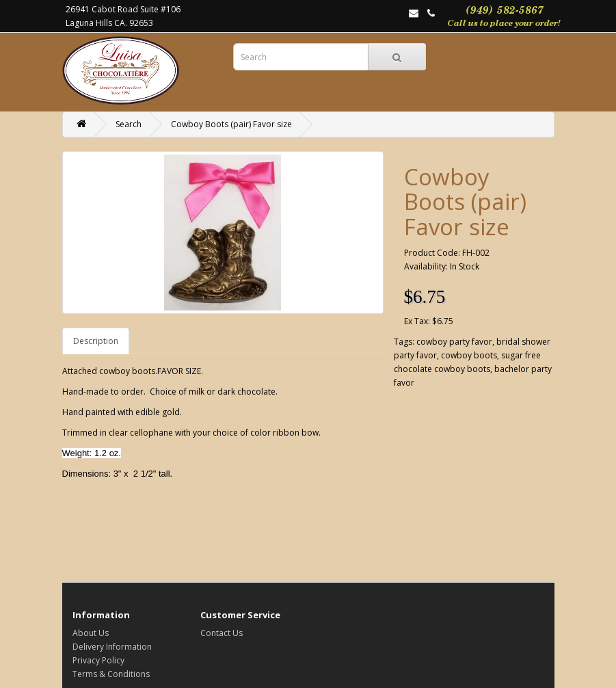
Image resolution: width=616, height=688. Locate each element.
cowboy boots (469, 355)
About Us (91, 633)
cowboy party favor (454, 342)
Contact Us (222, 633)
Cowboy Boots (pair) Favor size (231, 124)
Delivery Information (112, 647)
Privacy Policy (98, 660)
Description (96, 341)
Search (129, 124)
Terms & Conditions (111, 674)
